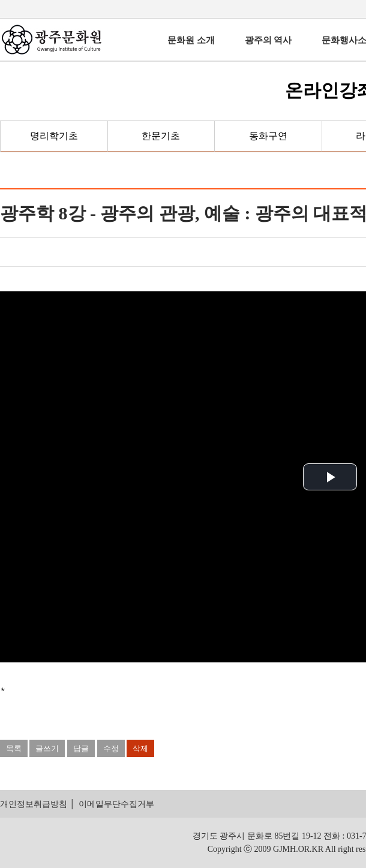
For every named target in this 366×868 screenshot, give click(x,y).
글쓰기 (47, 748)
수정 (111, 748)
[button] (330, 477)
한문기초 (161, 136)
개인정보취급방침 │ (37, 804)
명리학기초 (54, 136)
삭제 (140, 748)
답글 (81, 748)
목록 (14, 748)
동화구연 (268, 136)
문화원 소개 (191, 40)
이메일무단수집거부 (116, 804)
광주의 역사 (268, 40)
